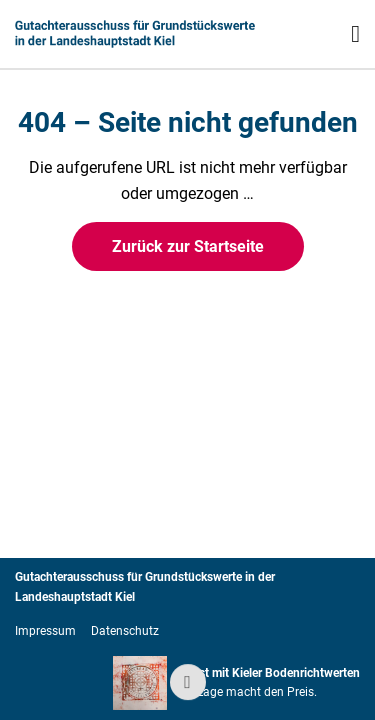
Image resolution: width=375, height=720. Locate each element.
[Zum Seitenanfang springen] (188, 682)
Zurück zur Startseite (188, 246)
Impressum (45, 631)
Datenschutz (125, 631)
